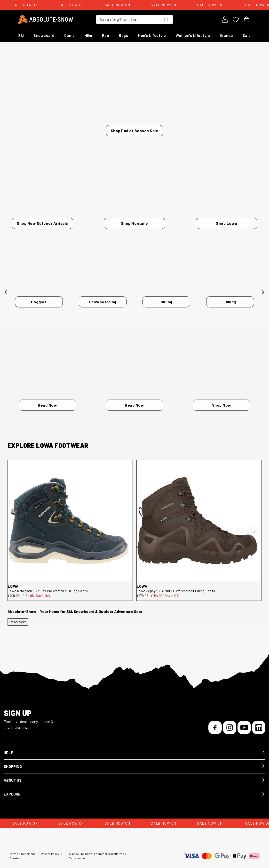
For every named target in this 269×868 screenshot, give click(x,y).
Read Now (47, 401)
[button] (134, 749)
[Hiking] (230, 289)
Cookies (15, 854)
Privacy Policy (50, 850)
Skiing (166, 301)
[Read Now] (47, 384)
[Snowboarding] (103, 289)
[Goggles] (39, 289)
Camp (70, 35)
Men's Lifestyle (152, 35)
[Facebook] (215, 724)
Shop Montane (134, 220)
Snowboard (44, 35)
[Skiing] (166, 289)
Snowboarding (103, 301)
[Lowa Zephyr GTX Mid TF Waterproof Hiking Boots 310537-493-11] (199, 517)
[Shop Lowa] (227, 201)
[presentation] (6, 290)
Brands (226, 35)
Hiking (230, 301)
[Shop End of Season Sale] (134, 95)
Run (106, 35)
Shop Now (222, 401)
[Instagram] (230, 724)
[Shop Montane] (134, 201)
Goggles (39, 301)
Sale (247, 35)
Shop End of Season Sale (135, 131)
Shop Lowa (227, 220)
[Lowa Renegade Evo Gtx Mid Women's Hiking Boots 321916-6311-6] (70, 517)
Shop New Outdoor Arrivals (42, 220)
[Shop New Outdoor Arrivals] (42, 201)
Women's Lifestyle (193, 35)
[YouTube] (244, 724)
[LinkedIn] (259, 724)
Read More (18, 618)
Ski (21, 35)
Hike (88, 35)
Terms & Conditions (23, 850)
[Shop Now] (222, 384)
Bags (123, 35)
